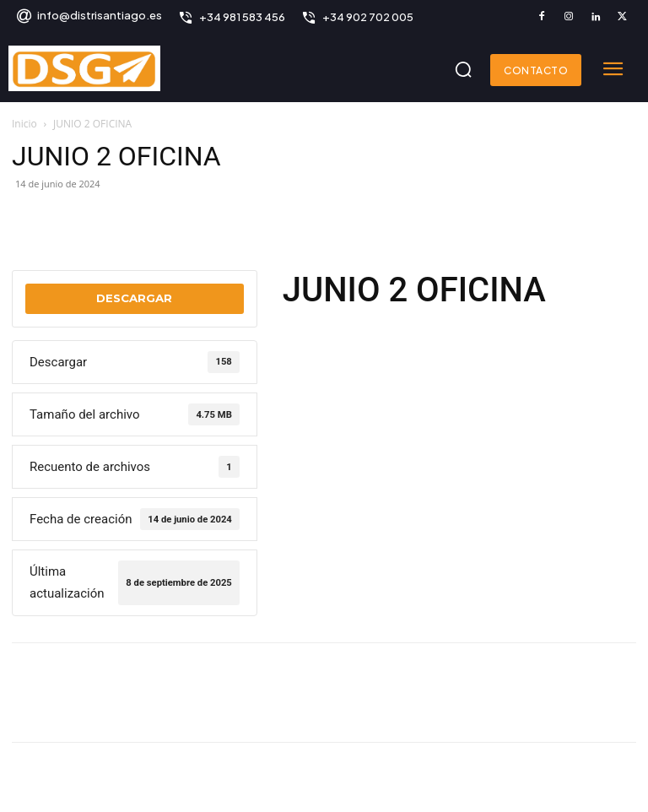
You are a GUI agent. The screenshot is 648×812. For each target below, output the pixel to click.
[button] (463, 69)
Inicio (24, 124)
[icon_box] (89, 17)
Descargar (134, 298)
